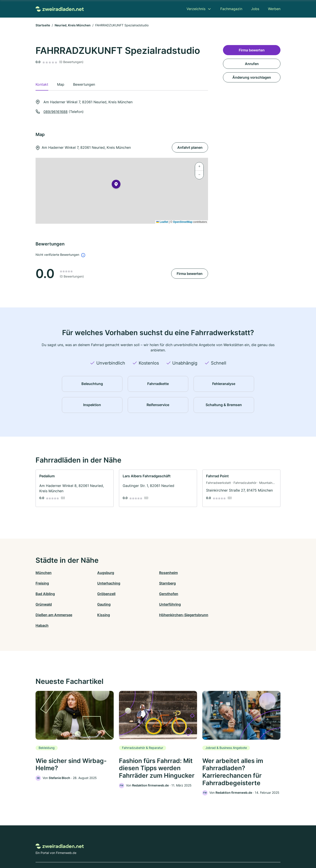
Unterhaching (47, 583)
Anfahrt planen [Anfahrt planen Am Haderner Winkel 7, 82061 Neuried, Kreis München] (190, 147)
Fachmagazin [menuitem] (231, 9)
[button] (116, 185)
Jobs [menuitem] (255, 9)
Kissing (103, 604)
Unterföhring (230, 594)
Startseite (43, 25)
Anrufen (252, 64)
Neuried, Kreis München (73, 25)
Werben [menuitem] (274, 9)
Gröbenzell (228, 583)
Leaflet (162, 222)
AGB (199, 849)
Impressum (213, 849)
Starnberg (105, 583)
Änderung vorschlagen (252, 77)
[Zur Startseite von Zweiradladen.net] (60, 9)
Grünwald (105, 594)
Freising (226, 573)
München (44, 573)
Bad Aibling (168, 583)
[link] (75, 488)
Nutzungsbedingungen (176, 849)
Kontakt (104, 849)
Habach (226, 604)
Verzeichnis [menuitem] (196, 9)
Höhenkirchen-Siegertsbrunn (183, 604)
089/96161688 (56, 112)
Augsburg (105, 573)
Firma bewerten (190, 274)
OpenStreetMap (183, 222)
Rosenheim (167, 573)
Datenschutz (122, 849)
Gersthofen (45, 594)
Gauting (165, 594)
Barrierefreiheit (145, 849)
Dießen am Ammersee (54, 604)
